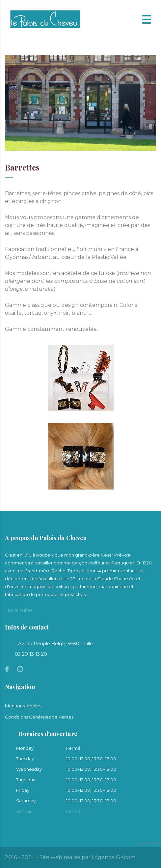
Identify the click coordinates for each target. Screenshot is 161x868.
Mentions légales (23, 706)
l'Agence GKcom (114, 857)
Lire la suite (19, 610)
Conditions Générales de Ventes (39, 717)
